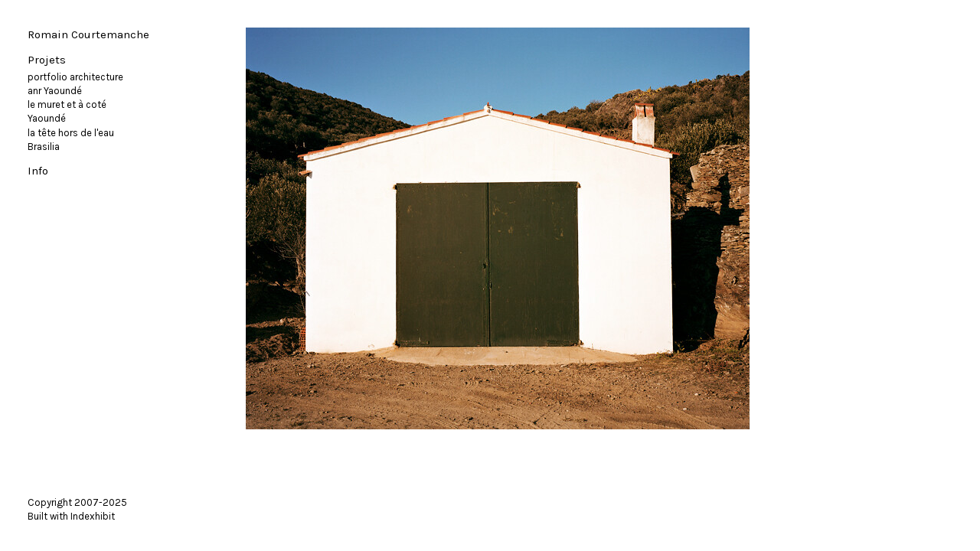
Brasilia (44, 147)
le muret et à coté (67, 104)
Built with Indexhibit (71, 516)
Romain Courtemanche (88, 34)
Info (38, 171)
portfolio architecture (75, 77)
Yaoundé (47, 118)
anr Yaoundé (55, 91)
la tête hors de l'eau (71, 133)
